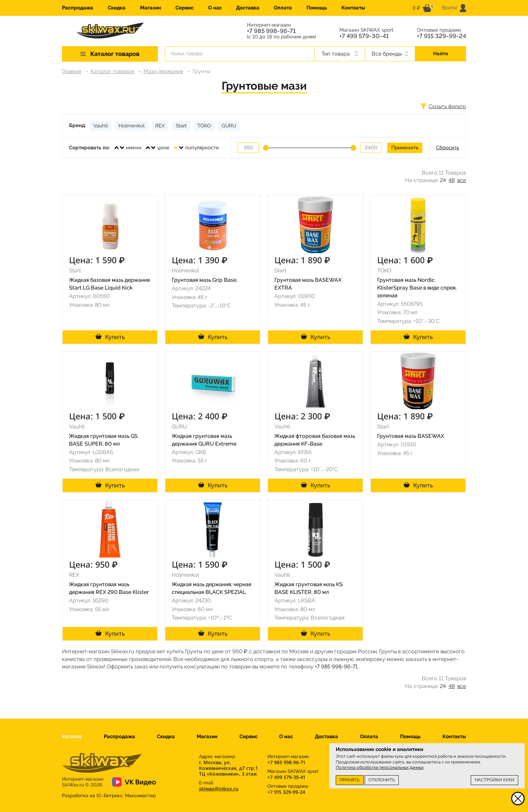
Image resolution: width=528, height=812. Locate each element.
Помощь (317, 8)
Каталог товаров (112, 71)
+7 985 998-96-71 (271, 31)
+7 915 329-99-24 (441, 36)
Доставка (248, 8)
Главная (72, 71)
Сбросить (448, 148)
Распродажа (78, 8)
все (462, 180)
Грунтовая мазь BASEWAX (411, 436)
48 (452, 180)
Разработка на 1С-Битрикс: (109, 795)
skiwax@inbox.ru (219, 789)
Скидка (117, 8)
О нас (215, 8)
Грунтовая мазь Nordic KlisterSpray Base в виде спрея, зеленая (417, 288)
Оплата (283, 8)
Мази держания (163, 71)
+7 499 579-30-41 (364, 36)
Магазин (151, 8)
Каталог (72, 736)
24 (443, 180)
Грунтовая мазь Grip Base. (205, 280)
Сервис (185, 8)
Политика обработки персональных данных (380, 767)
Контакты (353, 8)
